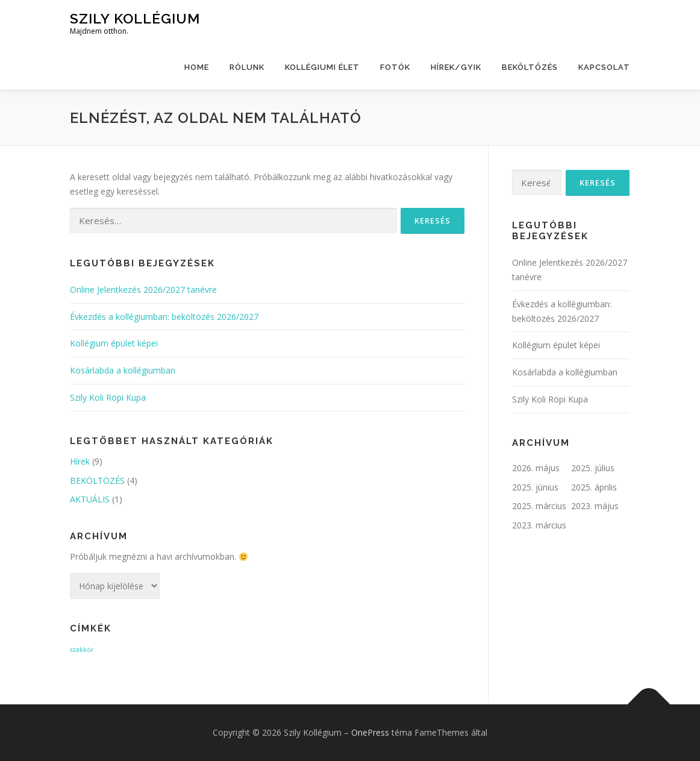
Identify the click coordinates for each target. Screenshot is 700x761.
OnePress (370, 732)
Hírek (80, 461)
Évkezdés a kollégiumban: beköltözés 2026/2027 (164, 317)
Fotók (395, 67)
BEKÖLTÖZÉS (530, 67)
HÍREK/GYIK (456, 67)
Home (197, 67)
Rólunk (247, 67)
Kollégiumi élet (322, 67)
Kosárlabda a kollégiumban (123, 370)
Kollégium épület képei (114, 343)
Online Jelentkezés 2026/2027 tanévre (143, 290)
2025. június (535, 487)
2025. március (539, 506)
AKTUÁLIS (90, 499)
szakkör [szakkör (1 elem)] (82, 650)
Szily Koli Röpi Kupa (108, 397)
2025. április (594, 487)
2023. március (539, 525)
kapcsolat (604, 67)
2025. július (593, 468)
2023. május (595, 506)
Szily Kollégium (135, 18)
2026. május (536, 468)
